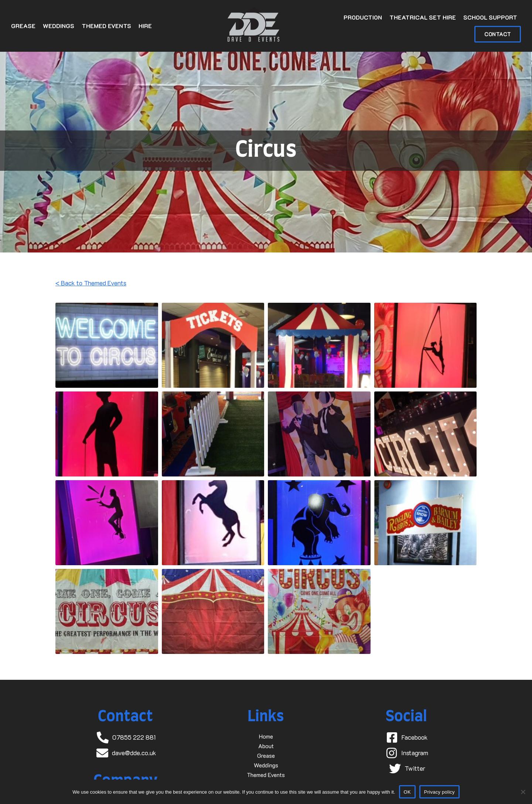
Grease (23, 26)
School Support (490, 17)
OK (407, 792)
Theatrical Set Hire (423, 17)
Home (266, 736)
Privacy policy (439, 792)
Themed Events (106, 26)
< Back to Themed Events (91, 283)
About (266, 746)
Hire (145, 26)
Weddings (59, 26)
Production (363, 17)
